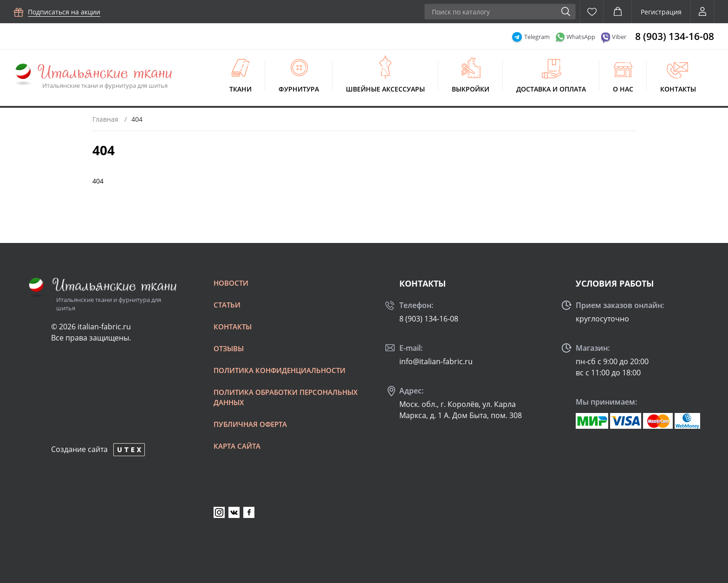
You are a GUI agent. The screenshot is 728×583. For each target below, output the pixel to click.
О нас (623, 89)
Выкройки (471, 89)
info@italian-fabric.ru (436, 361)
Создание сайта (79, 449)
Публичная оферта (250, 424)
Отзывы (229, 348)
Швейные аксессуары (385, 89)
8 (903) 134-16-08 (675, 36)
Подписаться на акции (64, 12)
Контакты (678, 89)
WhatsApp (581, 37)
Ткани (240, 89)
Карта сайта (237, 446)
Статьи (227, 305)
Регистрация (661, 12)
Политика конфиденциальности (279, 370)
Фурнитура (299, 89)
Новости (231, 283)
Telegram (537, 37)
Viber (619, 37)
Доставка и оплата (551, 89)
